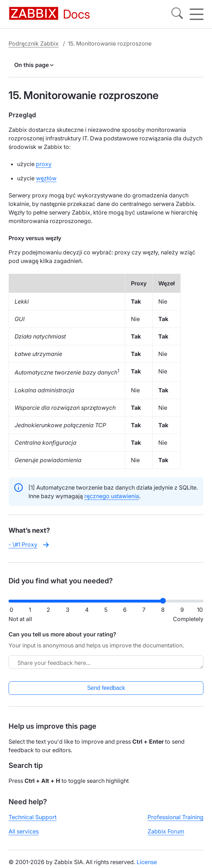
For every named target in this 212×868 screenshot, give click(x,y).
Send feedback (106, 688)
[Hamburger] (197, 14)
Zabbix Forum (166, 831)
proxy (44, 164)
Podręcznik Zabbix (34, 43)
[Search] (177, 14)
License (147, 862)
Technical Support (33, 817)
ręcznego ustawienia (112, 496)
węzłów (46, 178)
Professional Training (176, 817)
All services (24, 831)
